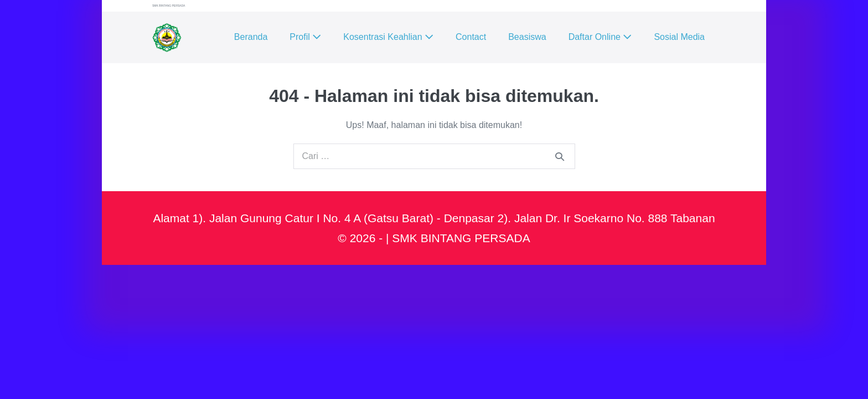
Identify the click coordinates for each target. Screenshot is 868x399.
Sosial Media (679, 37)
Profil (305, 37)
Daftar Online (600, 37)
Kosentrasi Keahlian (388, 37)
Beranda (251, 37)
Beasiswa (527, 37)
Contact (471, 37)
